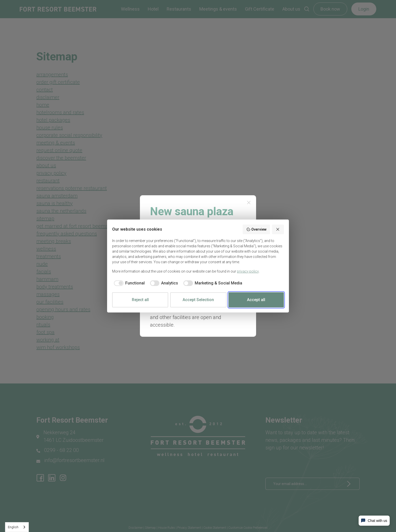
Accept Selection (198, 300)
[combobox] (17, 527)
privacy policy (248, 271)
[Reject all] (278, 229)
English (13, 527)
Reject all (140, 300)
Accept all (256, 300)
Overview (256, 229)
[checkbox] (128, 283)
